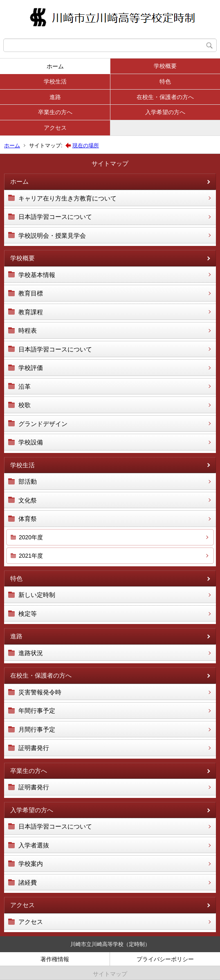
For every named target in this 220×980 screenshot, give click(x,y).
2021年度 (31, 556)
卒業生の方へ (55, 112)
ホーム (55, 66)
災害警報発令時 (40, 692)
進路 (55, 97)
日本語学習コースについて (55, 217)
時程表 (28, 330)
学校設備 (31, 442)
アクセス (55, 128)
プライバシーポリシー (165, 959)
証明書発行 (34, 748)
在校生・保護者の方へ (165, 97)
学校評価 (31, 368)
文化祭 (28, 500)
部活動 (28, 481)
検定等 (28, 614)
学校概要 (165, 66)
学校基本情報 (37, 275)
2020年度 (31, 537)
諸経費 (28, 882)
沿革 (25, 386)
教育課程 (31, 312)
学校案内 (31, 864)
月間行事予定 (37, 729)
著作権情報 (55, 959)
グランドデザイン (43, 424)
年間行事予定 (37, 711)
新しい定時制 (37, 595)
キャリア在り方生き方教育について (67, 198)
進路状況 (31, 653)
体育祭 (28, 519)
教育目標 (31, 293)
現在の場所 (86, 145)
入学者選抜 (34, 845)
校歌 (25, 405)
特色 (165, 81)
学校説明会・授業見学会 (52, 235)
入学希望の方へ (165, 112)
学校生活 (55, 81)
